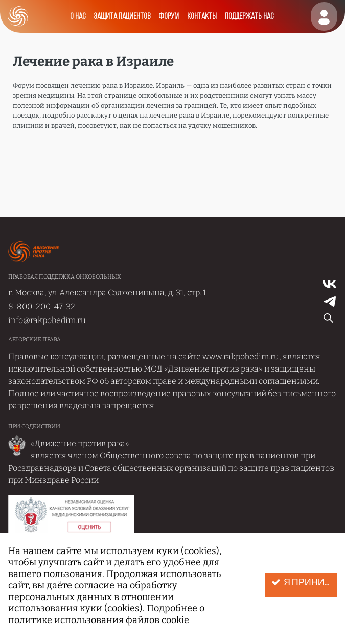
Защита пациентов (122, 17)
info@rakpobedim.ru (47, 320)
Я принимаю (304, 582)
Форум (169, 17)
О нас (78, 17)
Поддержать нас (249, 17)
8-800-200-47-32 (42, 306)
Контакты (202, 17)
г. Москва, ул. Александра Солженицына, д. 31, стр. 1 (107, 293)
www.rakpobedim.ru (241, 356)
